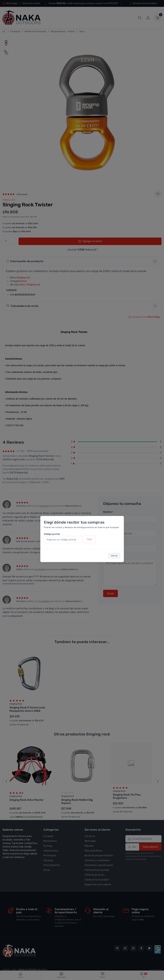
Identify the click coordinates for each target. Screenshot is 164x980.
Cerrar (114, 556)
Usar (89, 539)
